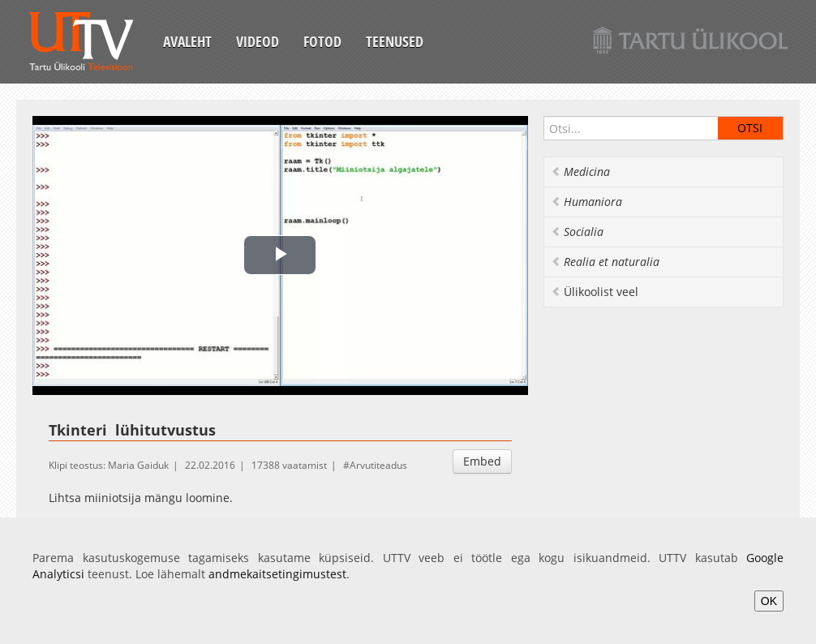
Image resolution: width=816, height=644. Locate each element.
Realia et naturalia (605, 262)
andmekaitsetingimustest (277, 574)
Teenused (395, 41)
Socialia (577, 232)
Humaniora (586, 202)
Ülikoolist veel (595, 292)
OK (769, 601)
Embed (482, 461)
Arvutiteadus (378, 465)
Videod (258, 41)
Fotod (322, 41)
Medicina (580, 172)
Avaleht (187, 41)
